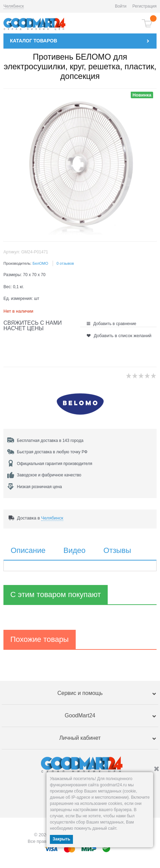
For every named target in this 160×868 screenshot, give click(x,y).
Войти (121, 6)
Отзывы (118, 551)
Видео (74, 551)
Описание (28, 551)
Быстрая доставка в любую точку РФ (52, 452)
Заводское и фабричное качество (49, 475)
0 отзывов (65, 263)
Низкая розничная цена (39, 487)
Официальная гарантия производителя (55, 464)
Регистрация (145, 6)
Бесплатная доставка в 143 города (50, 441)
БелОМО (40, 263)
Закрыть (61, 839)
